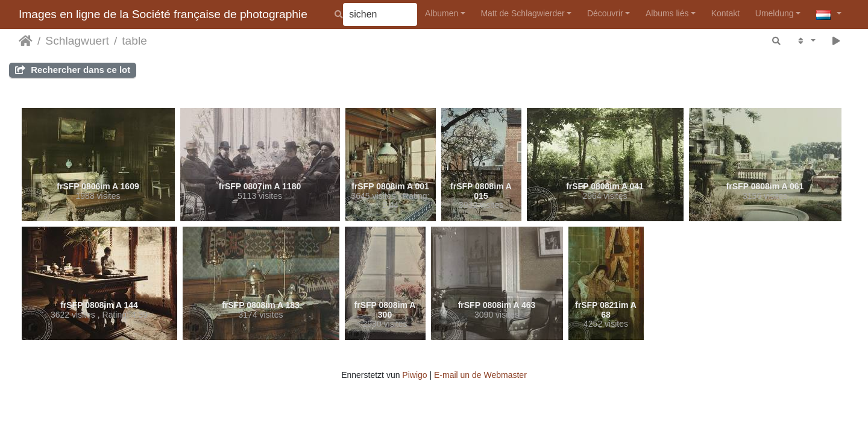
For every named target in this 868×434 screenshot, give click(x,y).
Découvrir (605, 13)
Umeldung (775, 13)
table (134, 41)
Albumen (442, 13)
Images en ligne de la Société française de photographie (163, 14)
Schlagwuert (77, 41)
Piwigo (414, 375)
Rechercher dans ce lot (73, 70)
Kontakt (725, 13)
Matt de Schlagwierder (522, 13)
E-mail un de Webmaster (480, 375)
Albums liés (667, 13)
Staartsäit (26, 41)
